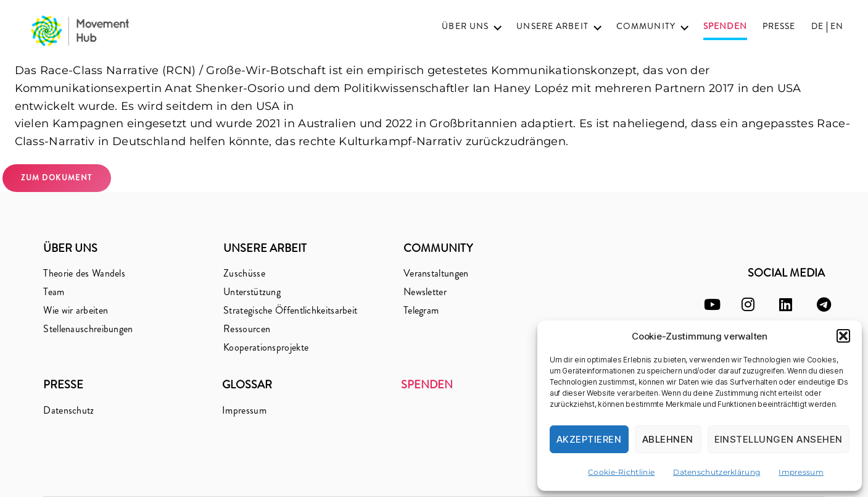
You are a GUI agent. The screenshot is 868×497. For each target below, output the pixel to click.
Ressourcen (247, 329)
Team (54, 292)
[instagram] (748, 305)
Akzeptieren (589, 439)
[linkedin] (786, 305)
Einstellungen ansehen (779, 439)
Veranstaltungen (436, 273)
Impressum (801, 472)
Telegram (421, 310)
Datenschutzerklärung (717, 472)
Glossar (247, 385)
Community (646, 26)
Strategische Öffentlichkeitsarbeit (290, 310)
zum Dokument (57, 177)
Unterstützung (252, 292)
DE (817, 26)
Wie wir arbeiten (76, 310)
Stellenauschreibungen (88, 329)
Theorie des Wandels (84, 273)
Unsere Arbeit (552, 26)
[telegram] (824, 305)
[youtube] (712, 305)
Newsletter (425, 292)
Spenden (725, 27)
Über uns (465, 26)
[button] (843, 336)
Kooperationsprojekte (266, 347)
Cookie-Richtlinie (621, 472)
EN (837, 26)
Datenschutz (68, 410)
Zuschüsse (244, 273)
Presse (779, 26)
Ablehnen (668, 439)
